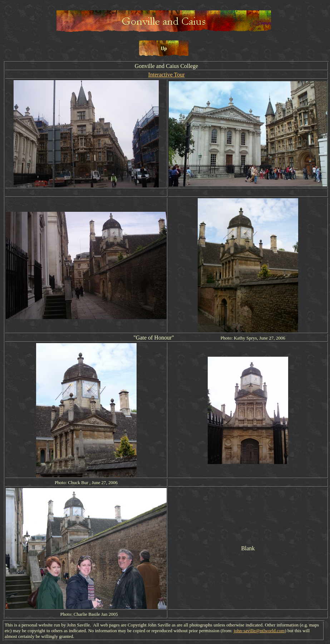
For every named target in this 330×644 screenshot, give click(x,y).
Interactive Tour (166, 75)
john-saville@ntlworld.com (259, 631)
